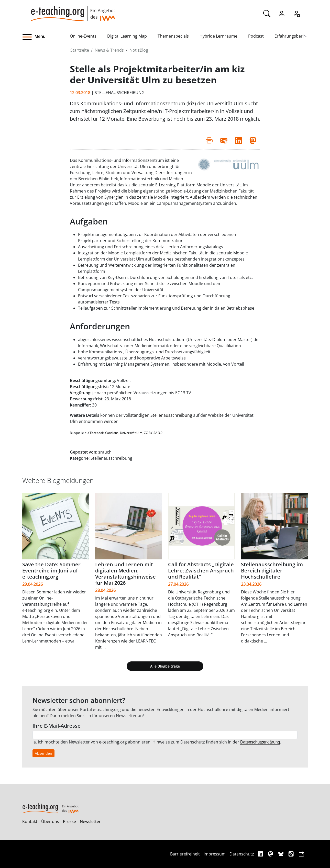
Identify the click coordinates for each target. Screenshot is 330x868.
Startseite (80, 50)
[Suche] (267, 13)
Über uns (50, 821)
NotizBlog (139, 50)
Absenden (43, 753)
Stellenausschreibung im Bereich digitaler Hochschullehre (272, 571)
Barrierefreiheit (185, 854)
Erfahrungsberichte (293, 36)
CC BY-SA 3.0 (153, 433)
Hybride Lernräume (218, 36)
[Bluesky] (282, 854)
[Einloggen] (282, 13)
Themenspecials (173, 36)
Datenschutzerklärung (260, 742)
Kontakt (30, 821)
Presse (69, 821)
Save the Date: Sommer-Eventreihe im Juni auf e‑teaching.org (52, 571)
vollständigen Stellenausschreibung (158, 415)
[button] (46, 37)
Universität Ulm (131, 433)
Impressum (215, 854)
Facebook (97, 433)
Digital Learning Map (127, 36)
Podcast (256, 36)
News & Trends (109, 50)
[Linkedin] (261, 854)
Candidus (112, 433)
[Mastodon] (271, 854)
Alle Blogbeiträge (165, 666)
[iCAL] (301, 854)
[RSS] (292, 854)
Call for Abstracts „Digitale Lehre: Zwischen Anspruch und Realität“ (201, 571)
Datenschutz (242, 854)
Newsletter (90, 821)
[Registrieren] (296, 13)
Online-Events (83, 36)
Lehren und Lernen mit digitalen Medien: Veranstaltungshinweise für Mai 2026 (125, 574)
